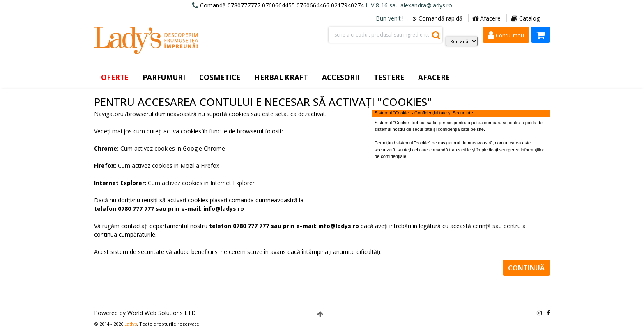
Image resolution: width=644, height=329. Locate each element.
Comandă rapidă (438, 18)
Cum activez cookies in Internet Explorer (201, 183)
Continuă (526, 268)
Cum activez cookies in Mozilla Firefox (169, 166)
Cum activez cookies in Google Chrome (173, 148)
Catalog (525, 18)
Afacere (487, 18)
